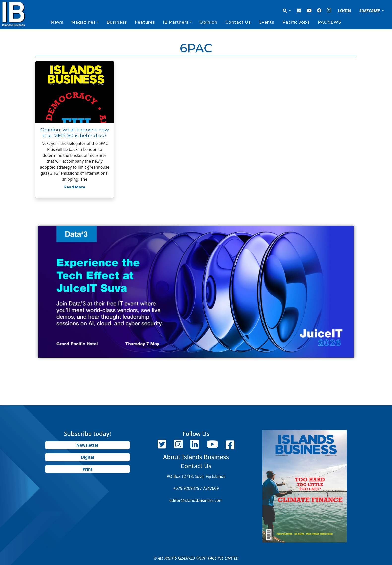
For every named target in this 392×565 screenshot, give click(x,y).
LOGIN (344, 11)
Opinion (208, 22)
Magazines (83, 22)
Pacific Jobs (296, 22)
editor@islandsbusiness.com (196, 500)
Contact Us (238, 22)
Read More (75, 187)
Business (117, 22)
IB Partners (176, 22)
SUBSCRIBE (370, 11)
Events (267, 22)
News (57, 22)
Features (145, 22)
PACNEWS (330, 22)
